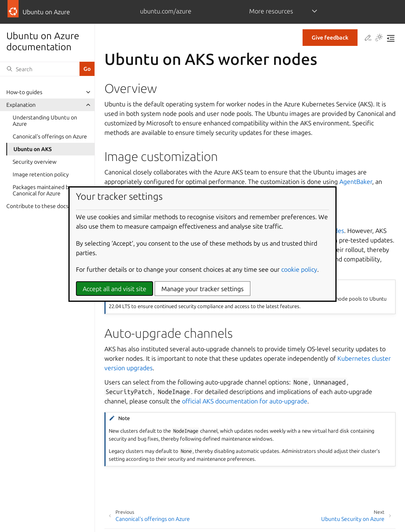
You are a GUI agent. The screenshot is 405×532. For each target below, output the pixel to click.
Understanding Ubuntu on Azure (45, 121)
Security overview (35, 162)
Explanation (21, 105)
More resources (271, 11)
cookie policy (299, 269)
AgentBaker (356, 182)
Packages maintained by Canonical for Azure (42, 190)
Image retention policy (41, 174)
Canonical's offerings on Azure (50, 136)
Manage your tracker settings (202, 289)
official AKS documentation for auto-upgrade (245, 401)
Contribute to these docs (37, 206)
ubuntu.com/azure (166, 11)
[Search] (40, 69)
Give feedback (330, 38)
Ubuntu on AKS (33, 149)
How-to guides (24, 92)
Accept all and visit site (114, 289)
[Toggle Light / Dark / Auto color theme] (379, 38)
